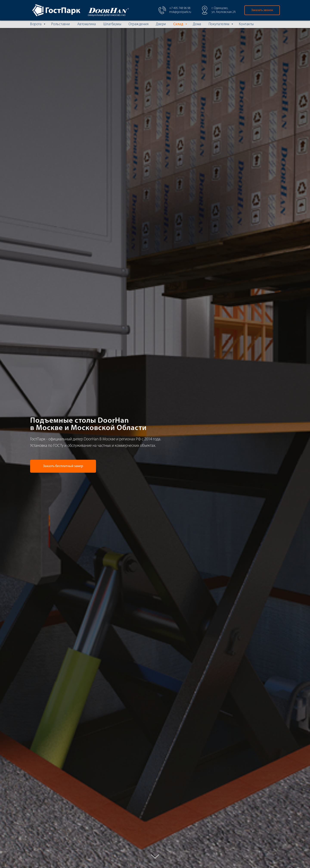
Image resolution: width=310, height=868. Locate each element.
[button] (262, 10)
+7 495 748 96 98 (180, 8)
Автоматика (87, 24)
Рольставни (61, 24)
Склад (179, 24)
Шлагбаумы (112, 24)
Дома (197, 24)
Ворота (36, 24)
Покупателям (219, 24)
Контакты (246, 24)
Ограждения (139, 24)
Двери (161, 24)
